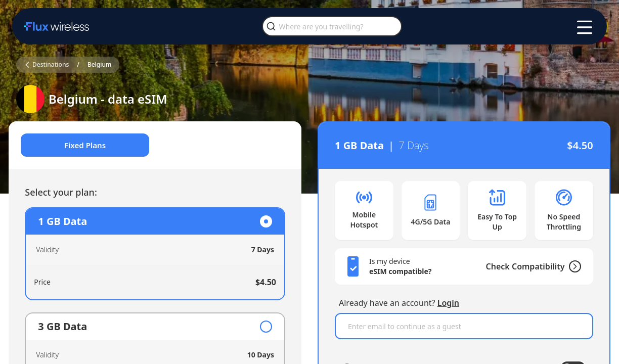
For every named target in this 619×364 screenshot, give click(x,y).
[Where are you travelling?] (332, 26)
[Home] (57, 26)
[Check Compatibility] (565, 266)
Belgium (100, 65)
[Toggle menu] (585, 27)
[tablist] (159, 146)
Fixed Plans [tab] (90, 146)
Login (448, 303)
